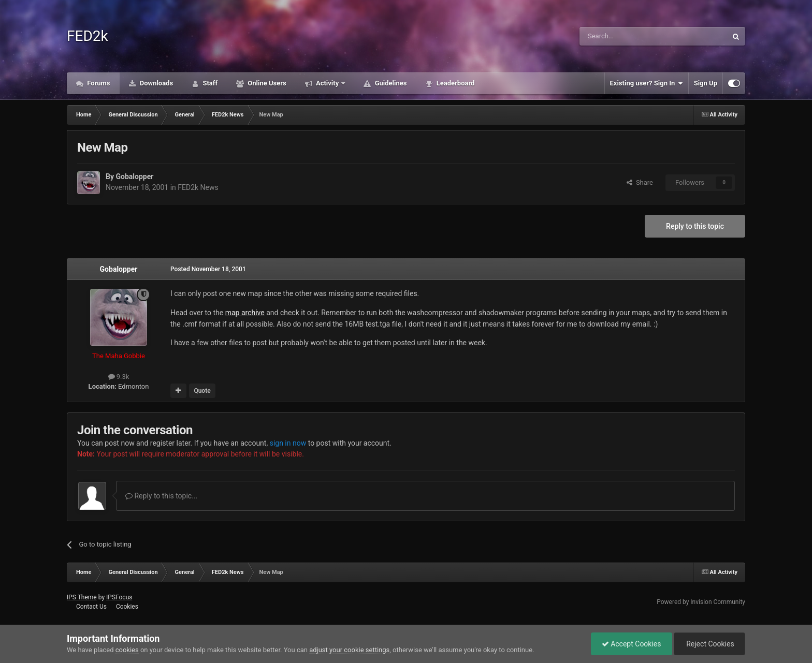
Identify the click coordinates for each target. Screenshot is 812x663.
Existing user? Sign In (647, 83)
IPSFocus (119, 597)
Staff (209, 83)
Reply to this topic (695, 226)
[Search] (629, 36)
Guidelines (390, 83)
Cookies (127, 607)
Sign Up (706, 83)
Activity (328, 83)
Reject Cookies (709, 644)
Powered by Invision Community (701, 602)
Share (640, 182)
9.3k (119, 377)
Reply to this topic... (161, 496)
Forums (98, 83)
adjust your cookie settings (349, 650)
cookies (127, 650)
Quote (202, 391)
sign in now (288, 443)
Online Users (266, 83)
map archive (245, 313)
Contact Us (91, 607)
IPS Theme (82, 597)
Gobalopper (134, 176)
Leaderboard (454, 83)
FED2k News (198, 187)
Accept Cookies (632, 644)
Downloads (156, 83)
